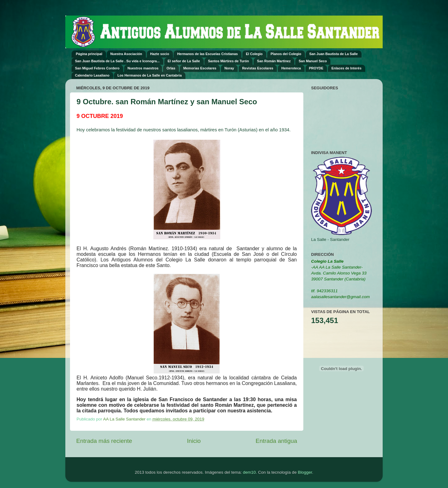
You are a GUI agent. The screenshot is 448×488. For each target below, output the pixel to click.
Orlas (171, 68)
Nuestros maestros (143, 68)
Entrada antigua (276, 441)
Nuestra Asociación (126, 54)
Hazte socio (160, 54)
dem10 (249, 472)
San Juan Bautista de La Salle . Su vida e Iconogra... (117, 61)
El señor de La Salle (184, 61)
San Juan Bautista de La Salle (334, 54)
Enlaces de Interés (346, 68)
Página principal (89, 54)
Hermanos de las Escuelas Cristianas (207, 54)
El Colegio (254, 54)
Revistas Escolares (258, 68)
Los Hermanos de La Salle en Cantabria (149, 75)
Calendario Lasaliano (92, 75)
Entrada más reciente (104, 441)
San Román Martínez (274, 61)
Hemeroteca (291, 68)
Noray (229, 68)
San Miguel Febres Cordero (97, 68)
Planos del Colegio (286, 54)
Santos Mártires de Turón (228, 61)
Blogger (305, 472)
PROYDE (316, 68)
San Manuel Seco (313, 61)
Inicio (194, 441)
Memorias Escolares (200, 68)
